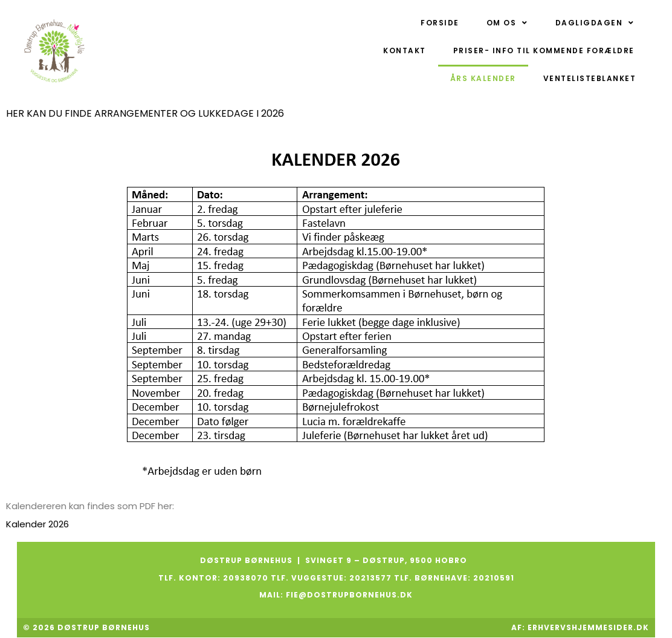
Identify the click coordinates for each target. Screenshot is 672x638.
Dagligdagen (595, 23)
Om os (507, 23)
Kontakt (405, 50)
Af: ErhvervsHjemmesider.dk (579, 627)
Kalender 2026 (37, 524)
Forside (440, 23)
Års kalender (483, 78)
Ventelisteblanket (590, 78)
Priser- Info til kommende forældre (544, 50)
